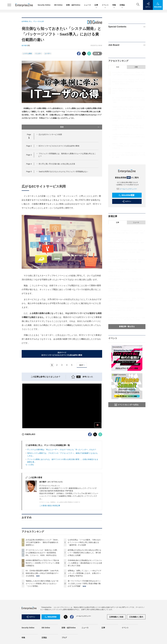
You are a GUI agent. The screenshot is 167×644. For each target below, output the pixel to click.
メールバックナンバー (127, 189)
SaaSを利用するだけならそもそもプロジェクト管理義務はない (63, 172)
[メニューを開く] (9, 5)
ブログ (64, 638)
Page (29, 146)
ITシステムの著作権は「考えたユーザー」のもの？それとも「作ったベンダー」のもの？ (62, 450)
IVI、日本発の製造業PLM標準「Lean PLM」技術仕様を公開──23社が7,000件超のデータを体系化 (43, 573)
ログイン (127, 201)
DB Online (58, 5)
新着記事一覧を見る (127, 326)
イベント (105, 5)
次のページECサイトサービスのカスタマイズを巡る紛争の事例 (62, 354)
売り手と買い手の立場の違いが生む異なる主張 (57, 164)
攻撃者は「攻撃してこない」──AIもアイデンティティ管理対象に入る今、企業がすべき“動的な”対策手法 (84, 573)
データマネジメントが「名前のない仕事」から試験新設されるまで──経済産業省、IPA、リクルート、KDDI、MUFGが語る (42, 553)
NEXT (82, 365)
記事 (96, 5)
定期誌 (122, 5)
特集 (114, 5)
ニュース (87, 5)
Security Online (44, 5)
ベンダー (38, 54)
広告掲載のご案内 (136, 617)
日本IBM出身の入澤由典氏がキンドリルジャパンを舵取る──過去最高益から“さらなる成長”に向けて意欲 (85, 563)
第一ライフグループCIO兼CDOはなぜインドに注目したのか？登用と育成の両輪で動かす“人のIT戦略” (84, 584)
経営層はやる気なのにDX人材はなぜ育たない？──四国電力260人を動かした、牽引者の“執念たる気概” (84, 553)
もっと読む (30, 465)
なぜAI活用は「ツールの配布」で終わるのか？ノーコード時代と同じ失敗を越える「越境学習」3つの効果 (84, 542)
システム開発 (27, 54)
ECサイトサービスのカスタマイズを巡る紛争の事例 (59, 146)
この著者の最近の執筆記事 (50, 506)
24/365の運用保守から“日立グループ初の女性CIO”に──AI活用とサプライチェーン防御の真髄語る (43, 563)
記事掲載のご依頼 (116, 617)
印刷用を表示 (29, 434)
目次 (80, 127)
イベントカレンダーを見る (127, 405)
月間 (136, 67)
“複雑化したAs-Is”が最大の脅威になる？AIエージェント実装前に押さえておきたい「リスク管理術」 (42, 584)
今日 (118, 67)
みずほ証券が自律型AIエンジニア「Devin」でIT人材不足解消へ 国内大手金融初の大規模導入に (43, 542)
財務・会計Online (73, 5)
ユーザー (48, 54)
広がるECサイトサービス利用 (50, 134)
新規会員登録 (126, 195)
